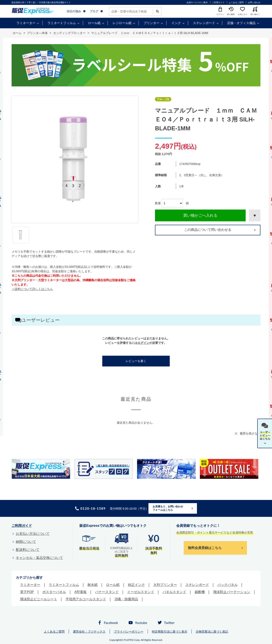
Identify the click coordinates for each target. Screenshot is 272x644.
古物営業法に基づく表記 (212, 632)
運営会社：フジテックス (89, 632)
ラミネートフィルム (62, 23)
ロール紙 (94, 23)
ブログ (94, 11)
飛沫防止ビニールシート (39, 599)
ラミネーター (26, 23)
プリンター (151, 23)
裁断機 (200, 592)
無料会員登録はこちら (205, 548)
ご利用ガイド (218, 2)
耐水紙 (93, 585)
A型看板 (81, 592)
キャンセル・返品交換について (39, 558)
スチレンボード (204, 23)
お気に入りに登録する (255, 215)
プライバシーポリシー (129, 632)
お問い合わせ (254, 2)
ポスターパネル (54, 592)
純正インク (136, 585)
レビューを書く (136, 361)
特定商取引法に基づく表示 (170, 632)
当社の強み (74, 11)
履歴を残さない (250, 433)
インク (176, 23)
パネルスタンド (174, 592)
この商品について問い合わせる (208, 230)
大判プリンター (165, 585)
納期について (26, 542)
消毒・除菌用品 (126, 599)
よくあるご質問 (236, 2)
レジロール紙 (122, 23)
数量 (158, 203)
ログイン (143, 343)
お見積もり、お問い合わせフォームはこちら (168, 508)
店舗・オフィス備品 (241, 23)
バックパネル (228, 585)
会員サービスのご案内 (197, 2)
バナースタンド (107, 592)
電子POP (27, 592)
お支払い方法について (33, 534)
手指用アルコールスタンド (86, 599)
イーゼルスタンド (141, 592)
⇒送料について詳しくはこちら (32, 289)
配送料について (28, 550)
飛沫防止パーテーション (232, 592)
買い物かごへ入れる (200, 215)
